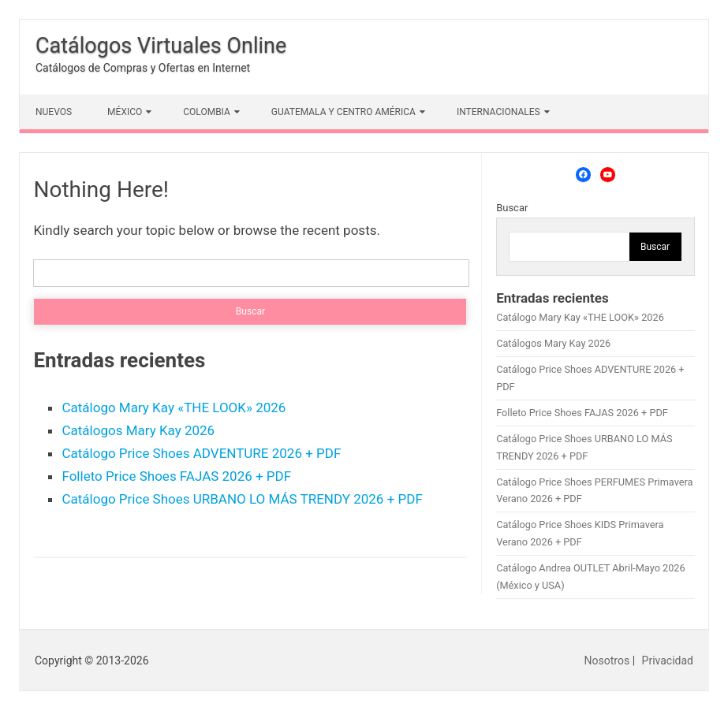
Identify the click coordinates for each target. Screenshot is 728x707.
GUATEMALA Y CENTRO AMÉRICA (343, 112)
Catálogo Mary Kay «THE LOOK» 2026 (174, 407)
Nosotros (607, 660)
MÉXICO (125, 112)
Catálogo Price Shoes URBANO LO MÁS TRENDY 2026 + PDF (242, 499)
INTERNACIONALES (498, 112)
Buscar (512, 208)
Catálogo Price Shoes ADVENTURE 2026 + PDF (201, 453)
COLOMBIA (207, 112)
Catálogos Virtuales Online (161, 46)
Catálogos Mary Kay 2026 (138, 430)
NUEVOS (54, 112)
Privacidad (668, 660)
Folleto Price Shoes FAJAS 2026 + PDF (176, 476)
